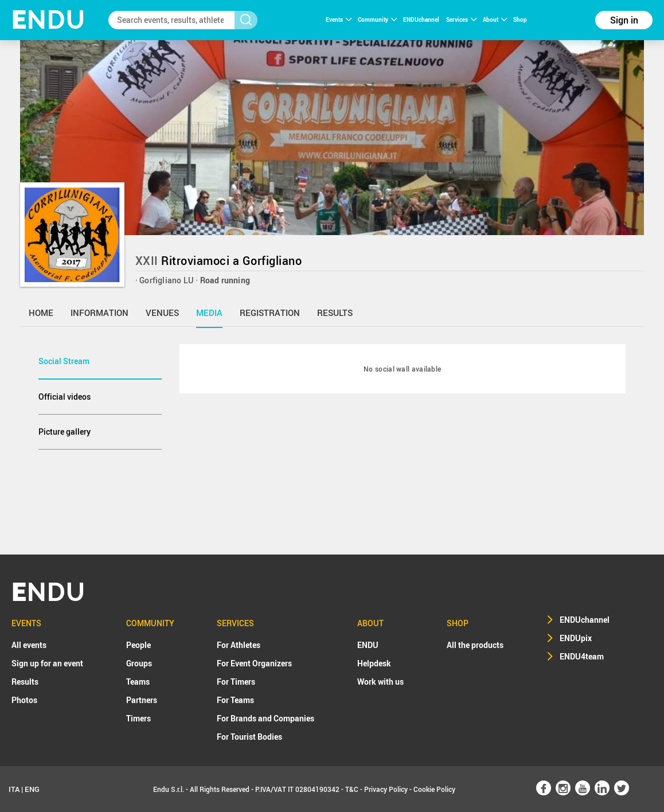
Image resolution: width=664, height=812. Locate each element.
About (495, 19)
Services (461, 19)
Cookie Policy (434, 789)
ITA (14, 789)
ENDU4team (582, 656)
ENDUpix (576, 638)
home (41, 313)
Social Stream (64, 361)
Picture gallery (65, 432)
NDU (48, 20)
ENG (32, 789)
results (335, 313)
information (99, 313)
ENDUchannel (422, 19)
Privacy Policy (386, 789)
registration (270, 313)
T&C (352, 789)
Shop (520, 19)
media (209, 313)
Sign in (624, 20)
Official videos (65, 397)
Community (377, 19)
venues (162, 313)
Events (339, 19)
